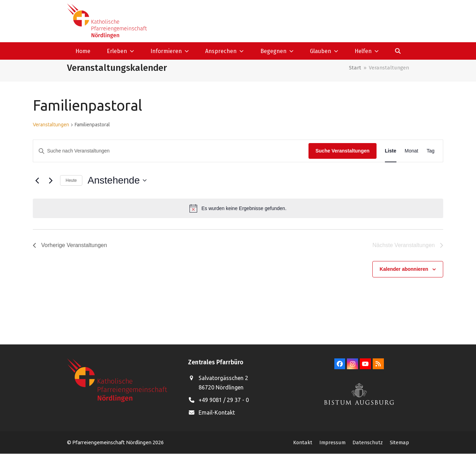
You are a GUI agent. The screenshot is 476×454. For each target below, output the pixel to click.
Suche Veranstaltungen (343, 151)
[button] (398, 51)
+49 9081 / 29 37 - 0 (224, 400)
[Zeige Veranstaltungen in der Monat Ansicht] (412, 151)
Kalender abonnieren (404, 269)
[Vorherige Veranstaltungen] (37, 180)
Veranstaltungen (51, 125)
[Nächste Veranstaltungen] (51, 180)
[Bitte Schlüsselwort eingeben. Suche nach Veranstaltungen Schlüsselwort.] (171, 151)
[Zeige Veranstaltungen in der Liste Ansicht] (391, 151)
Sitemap (399, 442)
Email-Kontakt (217, 412)
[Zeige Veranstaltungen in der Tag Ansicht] (430, 151)
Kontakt (303, 442)
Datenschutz (368, 442)
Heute (71, 180)
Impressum (332, 442)
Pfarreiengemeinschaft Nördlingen (112, 442)
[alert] (238, 208)
